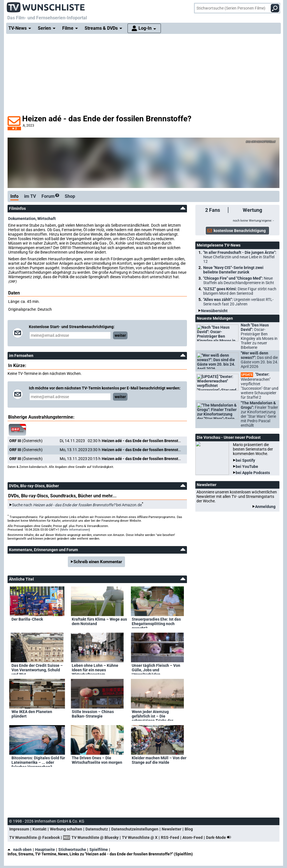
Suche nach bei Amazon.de (77, 505)
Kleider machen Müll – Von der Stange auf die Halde (159, 760)
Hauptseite (45, 850)
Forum (50, 196)
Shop (70, 196)
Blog (189, 829)
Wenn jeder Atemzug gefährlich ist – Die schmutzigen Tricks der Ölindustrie (152, 715)
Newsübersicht (214, 311)
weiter (120, 335)
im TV (30, 196)
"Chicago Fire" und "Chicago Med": (239, 280)
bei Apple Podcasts (253, 473)
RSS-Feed (170, 837)
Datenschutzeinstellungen (135, 829)
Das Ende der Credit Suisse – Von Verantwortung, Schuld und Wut (37, 669)
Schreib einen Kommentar (98, 562)
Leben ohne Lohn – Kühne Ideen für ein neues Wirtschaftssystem (95, 669)
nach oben (20, 850)
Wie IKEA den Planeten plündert (32, 714)
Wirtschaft (47, 219)
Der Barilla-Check (27, 619)
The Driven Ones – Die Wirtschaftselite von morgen (97, 760)
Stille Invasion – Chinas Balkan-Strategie (93, 714)
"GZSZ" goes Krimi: (240, 291)
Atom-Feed (193, 837)
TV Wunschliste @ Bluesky (95, 837)
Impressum (19, 829)
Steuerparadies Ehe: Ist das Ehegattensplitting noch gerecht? (156, 623)
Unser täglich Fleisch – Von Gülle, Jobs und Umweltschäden (156, 669)
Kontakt (40, 829)
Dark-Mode (220, 837)
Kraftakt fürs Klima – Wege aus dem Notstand (99, 621)
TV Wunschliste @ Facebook (34, 837)
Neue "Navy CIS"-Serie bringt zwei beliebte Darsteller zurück (233, 270)
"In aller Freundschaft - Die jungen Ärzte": (240, 257)
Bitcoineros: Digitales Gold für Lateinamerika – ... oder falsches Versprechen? (38, 761)
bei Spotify (245, 460)
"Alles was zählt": (238, 302)
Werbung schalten (66, 829)
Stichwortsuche (72, 850)
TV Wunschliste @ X (140, 837)
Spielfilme (99, 850)
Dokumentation (22, 219)
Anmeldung (265, 507)
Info (14, 196)
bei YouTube (247, 467)
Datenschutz (97, 829)
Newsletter (172, 829)
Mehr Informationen (75, 530)
